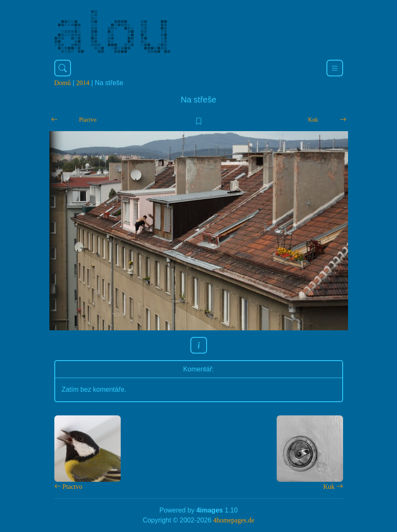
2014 (83, 83)
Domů (63, 83)
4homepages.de (234, 520)
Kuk (313, 120)
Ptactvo (88, 120)
